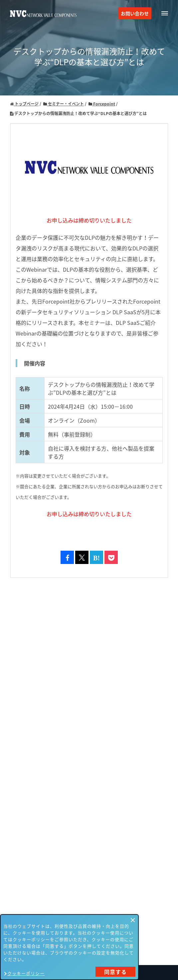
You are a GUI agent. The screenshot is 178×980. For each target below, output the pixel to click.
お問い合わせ (135, 13)
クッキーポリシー (26, 973)
